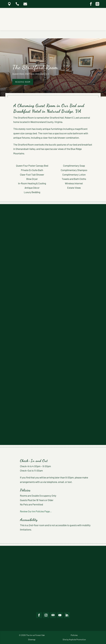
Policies (74, 635)
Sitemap (32, 639)
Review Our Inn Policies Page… (36, 511)
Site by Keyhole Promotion (74, 639)
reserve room (23, 82)
